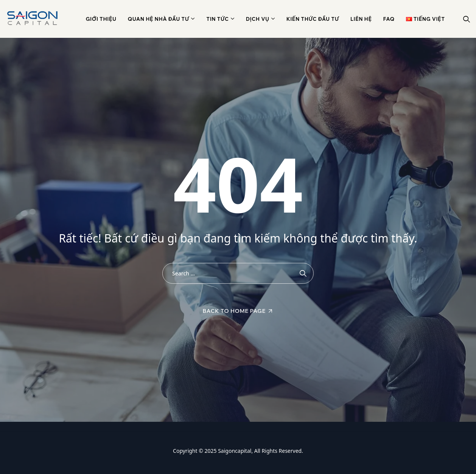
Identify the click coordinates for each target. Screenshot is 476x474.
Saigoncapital (235, 451)
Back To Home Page (234, 311)
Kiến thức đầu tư (313, 19)
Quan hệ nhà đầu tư (159, 19)
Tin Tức (217, 19)
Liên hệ (361, 19)
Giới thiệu (101, 19)
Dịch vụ (258, 19)
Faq (389, 19)
